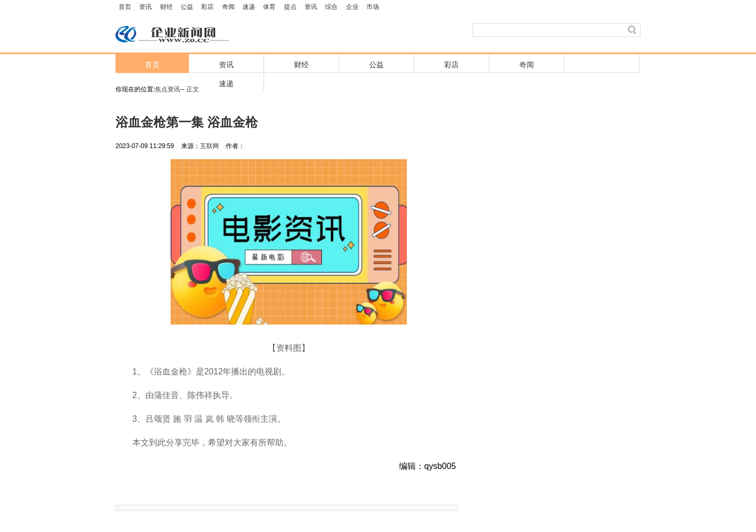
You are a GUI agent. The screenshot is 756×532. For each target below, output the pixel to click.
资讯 (145, 7)
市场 (373, 7)
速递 (249, 7)
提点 (290, 7)
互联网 (209, 146)
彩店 (207, 7)
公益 (187, 7)
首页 (125, 7)
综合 (331, 7)
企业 (352, 7)
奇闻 (228, 7)
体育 (269, 7)
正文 (193, 89)
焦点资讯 (167, 89)
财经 (166, 7)
